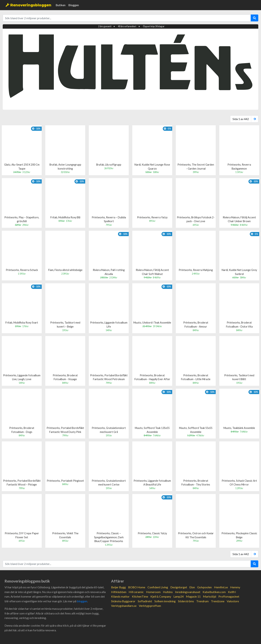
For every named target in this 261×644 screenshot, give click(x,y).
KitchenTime (140, 596)
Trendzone (218, 601)
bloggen (82, 601)
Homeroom (153, 592)
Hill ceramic (136, 592)
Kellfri (232, 592)
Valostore (233, 601)
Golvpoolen (204, 587)
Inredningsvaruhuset (188, 592)
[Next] (255, 119)
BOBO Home (137, 587)
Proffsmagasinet (229, 596)
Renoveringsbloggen (28, 5)
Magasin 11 (193, 596)
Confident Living (158, 587)
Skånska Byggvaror (123, 601)
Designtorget (179, 587)
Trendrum (202, 601)
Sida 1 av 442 (241, 119)
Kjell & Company (161, 596)
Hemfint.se (221, 587)
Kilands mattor (120, 596)
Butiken (61, 5)
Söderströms (186, 601)
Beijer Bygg (118, 587)
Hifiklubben (119, 592)
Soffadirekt (145, 601)
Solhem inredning (165, 601)
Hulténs (168, 592)
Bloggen (74, 5)
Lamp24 (179, 596)
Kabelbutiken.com (214, 592)
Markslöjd (210, 596)
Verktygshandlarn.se (124, 606)
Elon (192, 587)
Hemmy (235, 587)
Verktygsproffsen (150, 606)
